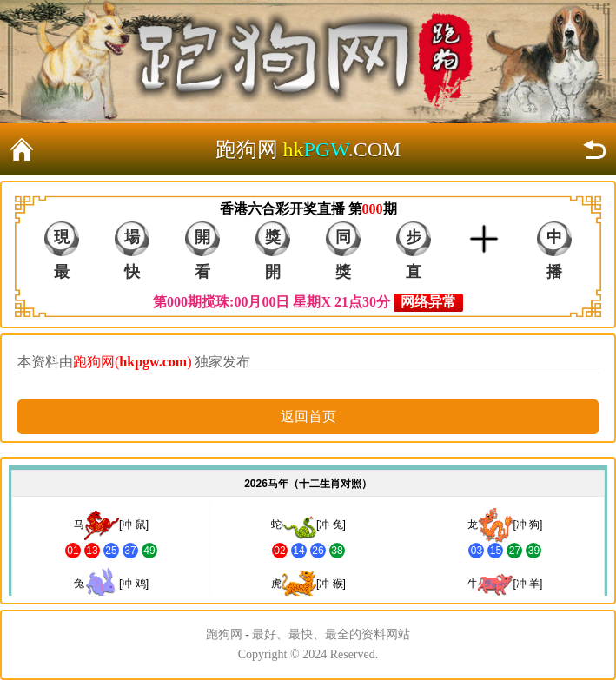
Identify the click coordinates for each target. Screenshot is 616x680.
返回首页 (22, 149)
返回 (594, 149)
